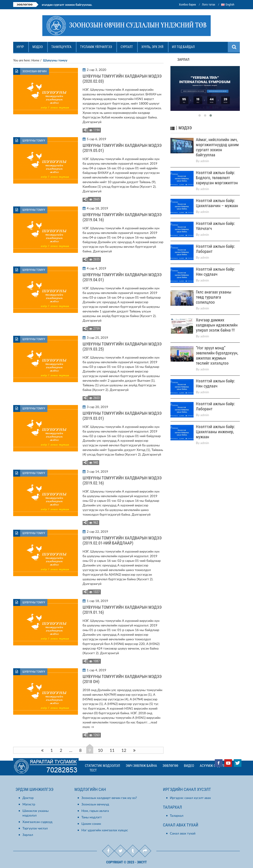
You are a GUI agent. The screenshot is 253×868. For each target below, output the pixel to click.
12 (124, 750)
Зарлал (28, 835)
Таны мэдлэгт (92, 817)
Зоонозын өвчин (35, 71)
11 (112, 750)
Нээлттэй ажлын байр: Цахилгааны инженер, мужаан (215, 426)
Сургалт (127, 49)
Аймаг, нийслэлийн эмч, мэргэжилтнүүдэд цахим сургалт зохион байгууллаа (217, 141)
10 (100, 750)
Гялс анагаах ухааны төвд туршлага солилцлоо (214, 291)
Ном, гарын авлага (95, 811)
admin (205, 155)
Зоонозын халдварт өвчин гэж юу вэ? (109, 798)
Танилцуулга (62, 49)
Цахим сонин (91, 824)
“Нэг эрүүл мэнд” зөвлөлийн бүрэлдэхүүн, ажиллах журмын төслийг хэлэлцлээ (217, 350)
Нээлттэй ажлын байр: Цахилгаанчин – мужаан (217, 197)
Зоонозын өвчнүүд (95, 804)
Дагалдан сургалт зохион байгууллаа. (74, 5)
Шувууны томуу (34, 141)
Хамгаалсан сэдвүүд (37, 822)
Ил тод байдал (184, 49)
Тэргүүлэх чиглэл (35, 828)
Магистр (29, 804)
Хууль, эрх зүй (153, 49)
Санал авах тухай (183, 833)
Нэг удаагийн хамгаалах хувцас (105, 830)
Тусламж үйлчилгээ (96, 49)
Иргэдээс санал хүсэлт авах (190, 798)
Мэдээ (38, 49)
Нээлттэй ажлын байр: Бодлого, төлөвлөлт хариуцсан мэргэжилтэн (217, 172)
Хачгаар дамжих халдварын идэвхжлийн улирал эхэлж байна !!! (217, 319)
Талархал (177, 815)
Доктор (28, 798)
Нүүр (21, 49)
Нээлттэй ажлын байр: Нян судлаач (215, 266)
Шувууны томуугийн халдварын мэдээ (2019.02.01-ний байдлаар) (122, 540)
